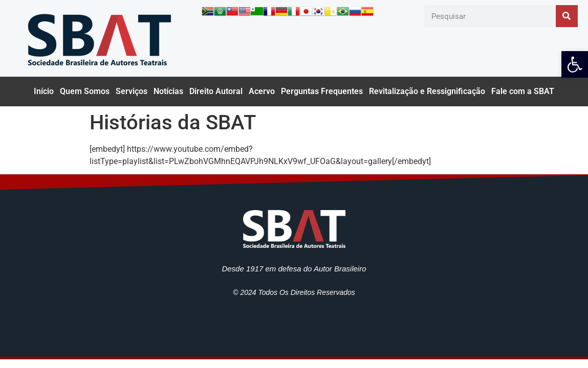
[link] (575, 64)
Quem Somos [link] (85, 91)
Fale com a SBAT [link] (523, 91)
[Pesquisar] (567, 16)
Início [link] (44, 91)
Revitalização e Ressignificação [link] (427, 91)
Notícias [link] (168, 91)
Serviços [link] (132, 91)
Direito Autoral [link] (216, 91)
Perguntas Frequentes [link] (322, 91)
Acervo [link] (262, 91)
